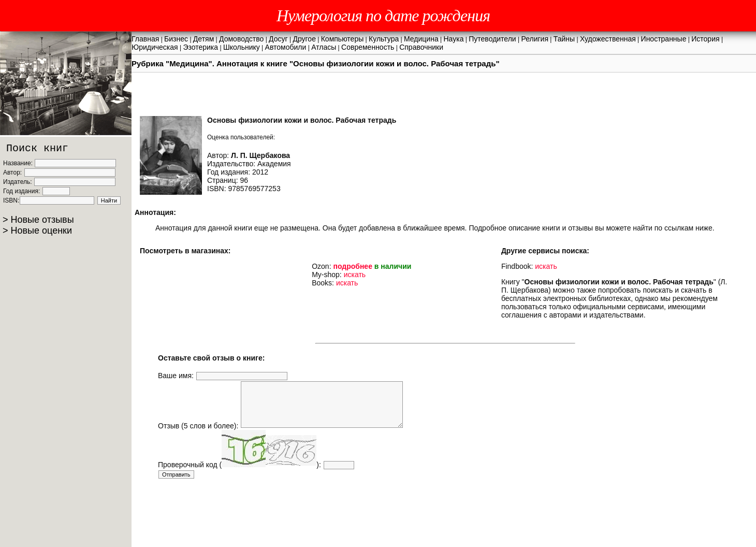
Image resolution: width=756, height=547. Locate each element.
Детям (203, 39)
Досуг (278, 39)
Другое (304, 39)
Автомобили (286, 47)
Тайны (564, 39)
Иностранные (664, 39)
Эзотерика (200, 47)
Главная (145, 39)
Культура (384, 39)
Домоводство (241, 39)
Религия (535, 39)
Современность (368, 47)
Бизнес (176, 39)
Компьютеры (343, 39)
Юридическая (155, 47)
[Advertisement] (346, 510)
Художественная (608, 39)
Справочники (421, 47)
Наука (454, 39)
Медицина (421, 39)
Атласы (324, 47)
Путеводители (492, 39)
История (705, 39)
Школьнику (242, 47)
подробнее (353, 266)
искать (355, 275)
